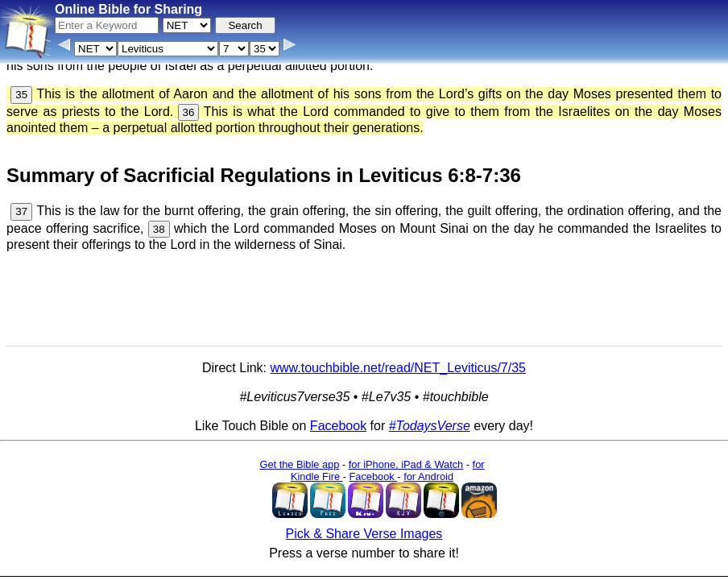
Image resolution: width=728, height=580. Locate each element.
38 (159, 229)
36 (189, 112)
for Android (428, 476)
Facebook (338, 426)
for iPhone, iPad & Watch (406, 464)
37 (21, 211)
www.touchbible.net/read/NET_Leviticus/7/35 (398, 368)
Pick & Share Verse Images (364, 534)
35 (21, 95)
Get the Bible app (299, 464)
